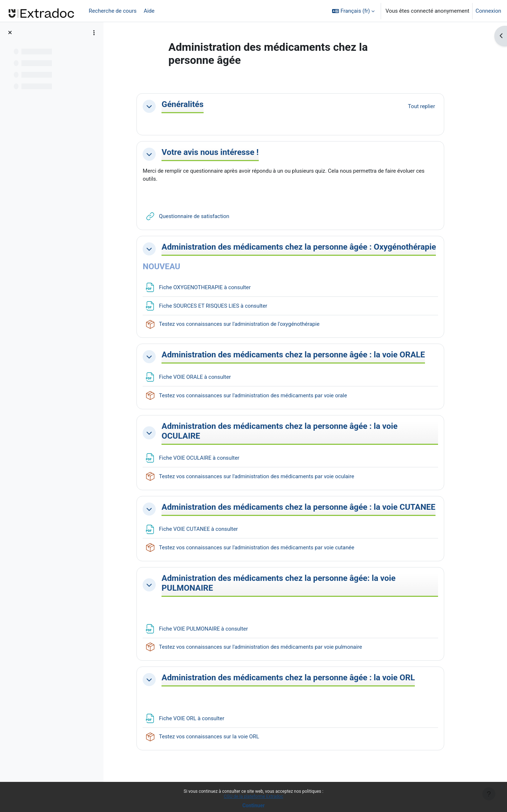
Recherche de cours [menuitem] (113, 11)
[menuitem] (160, 11)
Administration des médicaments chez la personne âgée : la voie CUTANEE (299, 531)
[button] (353, 11)
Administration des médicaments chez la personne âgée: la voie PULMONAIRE (298, 612)
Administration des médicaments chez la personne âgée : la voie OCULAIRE (299, 450)
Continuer (254, 805)
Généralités (202, 104)
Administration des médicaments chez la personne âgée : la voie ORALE (299, 370)
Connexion (488, 11)
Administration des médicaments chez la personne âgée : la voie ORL (307, 707)
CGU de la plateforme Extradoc (254, 796)
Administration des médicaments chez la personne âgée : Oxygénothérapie (286, 252)
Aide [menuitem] (148, 11)
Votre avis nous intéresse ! (229, 152)
